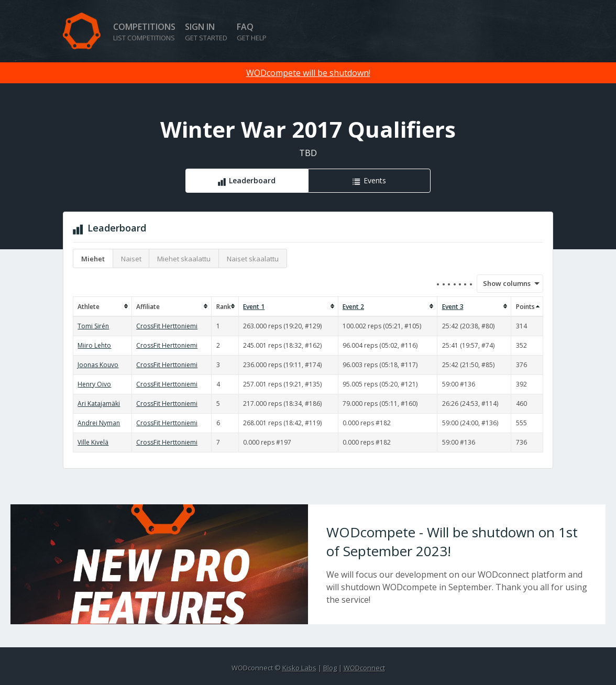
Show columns (503, 283)
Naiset (131, 259)
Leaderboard (252, 180)
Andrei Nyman (99, 423)
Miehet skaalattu (184, 259)
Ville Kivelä (93, 442)
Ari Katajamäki (99, 404)
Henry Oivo (94, 384)
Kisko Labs (299, 668)
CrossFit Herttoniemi (167, 326)
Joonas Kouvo (98, 365)
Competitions (144, 32)
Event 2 (353, 307)
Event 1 (254, 307)
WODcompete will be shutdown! (308, 73)
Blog (330, 668)
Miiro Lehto (94, 345)
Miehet (93, 259)
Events (375, 180)
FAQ (252, 32)
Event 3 (453, 307)
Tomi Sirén (93, 326)
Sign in (206, 32)
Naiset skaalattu (253, 259)
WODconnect (364, 668)
